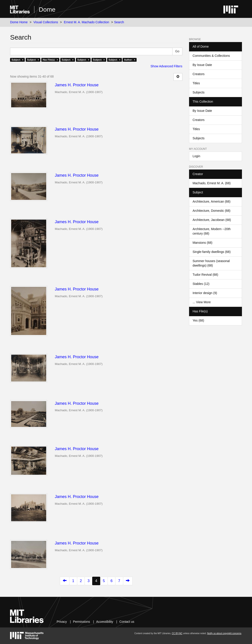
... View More (202, 302)
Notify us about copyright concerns (224, 633)
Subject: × (17, 60)
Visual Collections (46, 22)
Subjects (199, 92)
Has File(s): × (50, 60)
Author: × (130, 60)
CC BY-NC (177, 633)
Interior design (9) (205, 293)
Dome (47, 10)
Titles (196, 83)
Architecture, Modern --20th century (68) (212, 231)
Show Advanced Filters (166, 66)
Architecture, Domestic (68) (212, 211)
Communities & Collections (211, 56)
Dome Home (19, 22)
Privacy (62, 622)
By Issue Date (202, 65)
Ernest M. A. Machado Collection (86, 22)
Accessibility (105, 622)
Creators (199, 74)
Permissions (81, 622)
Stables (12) (201, 284)
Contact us (127, 622)
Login (196, 156)
